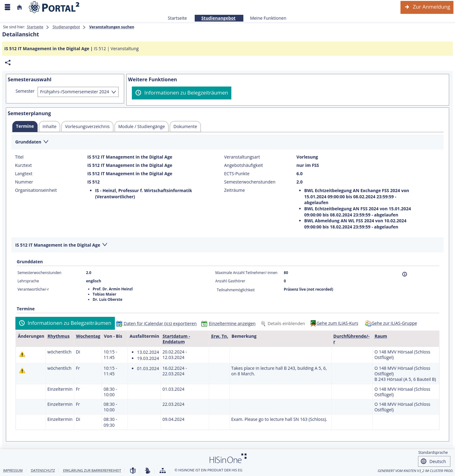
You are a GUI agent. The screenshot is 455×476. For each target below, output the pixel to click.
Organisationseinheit (36, 190)
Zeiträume (235, 190)
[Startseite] (19, 7)
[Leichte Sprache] (133, 471)
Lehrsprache (28, 281)
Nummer (24, 182)
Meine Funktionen (265, 18)
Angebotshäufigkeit (244, 165)
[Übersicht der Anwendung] (163, 471)
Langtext (24, 174)
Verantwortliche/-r (33, 289)
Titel (19, 157)
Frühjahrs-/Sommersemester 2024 (75, 92)
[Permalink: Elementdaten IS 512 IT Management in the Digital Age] (8, 63)
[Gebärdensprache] (148, 471)
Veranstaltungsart (242, 157)
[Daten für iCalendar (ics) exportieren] (158, 323)
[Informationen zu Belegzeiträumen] (182, 93)
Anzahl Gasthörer (230, 281)
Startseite (177, 18)
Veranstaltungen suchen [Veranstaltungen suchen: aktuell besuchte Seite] (112, 27)
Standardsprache (433, 452)
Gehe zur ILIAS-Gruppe (394, 323)
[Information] (405, 274)
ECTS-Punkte (237, 174)
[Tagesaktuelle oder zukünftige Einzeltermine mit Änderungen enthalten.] (22, 354)
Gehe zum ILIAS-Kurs (337, 323)
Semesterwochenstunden (250, 182)
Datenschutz (43, 470)
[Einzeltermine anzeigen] (230, 323)
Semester (25, 91)
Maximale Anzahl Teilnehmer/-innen (246, 273)
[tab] (25, 127)
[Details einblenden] (284, 323)
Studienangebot (215, 18)
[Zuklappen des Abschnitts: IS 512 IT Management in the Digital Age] (227, 245)
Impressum (13, 470)
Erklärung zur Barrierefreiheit (92, 470)
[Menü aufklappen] (7, 7)
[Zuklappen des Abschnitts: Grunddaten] (227, 142)
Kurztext (24, 165)
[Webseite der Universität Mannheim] (54, 7)
